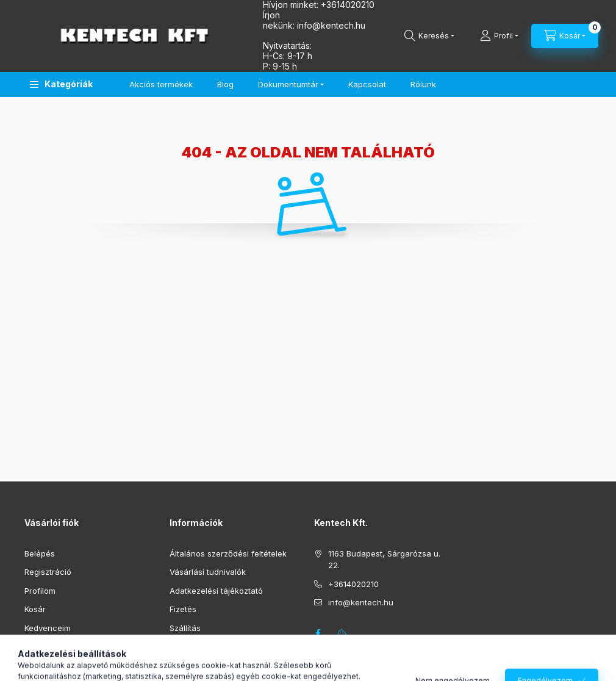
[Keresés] (429, 36)
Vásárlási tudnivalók (208, 572)
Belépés (40, 553)
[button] (61, 85)
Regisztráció (48, 572)
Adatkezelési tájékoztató (216, 591)
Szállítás (185, 628)
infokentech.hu (331, 25)
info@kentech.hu (361, 602)
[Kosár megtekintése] (565, 36)
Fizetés (183, 609)
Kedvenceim (48, 628)
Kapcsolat (367, 84)
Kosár (35, 609)
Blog (225, 84)
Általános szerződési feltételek (228, 553)
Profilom (40, 591)
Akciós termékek (161, 84)
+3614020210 (353, 584)
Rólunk (423, 84)
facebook (318, 633)
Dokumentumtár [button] (288, 84)
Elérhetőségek (197, 646)
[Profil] (499, 36)
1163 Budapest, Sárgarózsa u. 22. (384, 560)
